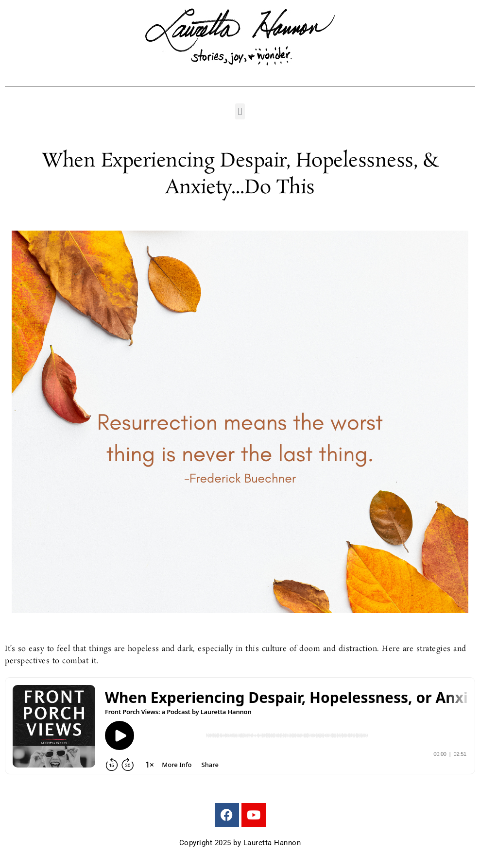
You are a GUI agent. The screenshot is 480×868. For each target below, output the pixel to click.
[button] (240, 111)
